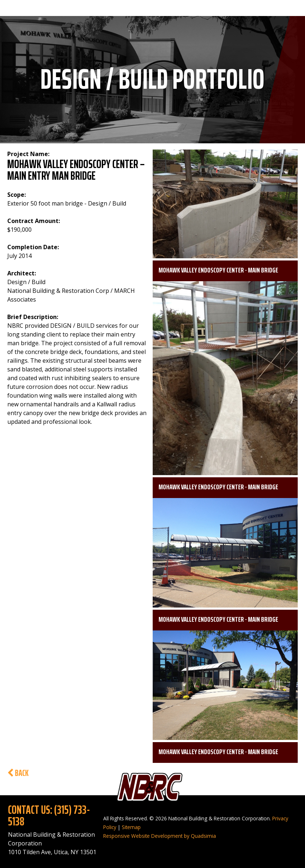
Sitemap (131, 827)
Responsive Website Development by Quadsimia (160, 836)
